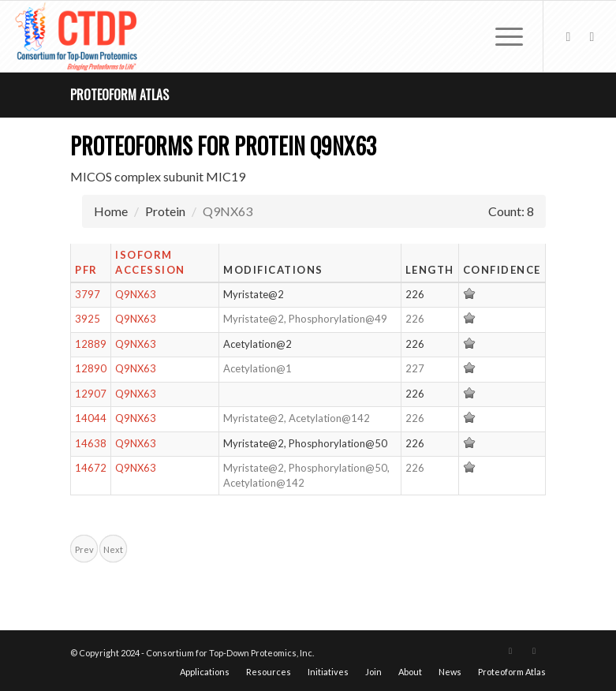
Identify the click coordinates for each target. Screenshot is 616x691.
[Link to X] (568, 36)
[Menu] (501, 36)
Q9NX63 (136, 294)
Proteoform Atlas (119, 95)
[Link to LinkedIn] (592, 36)
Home (111, 211)
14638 (91, 443)
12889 (91, 344)
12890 (91, 368)
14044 (91, 418)
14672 (91, 468)
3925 (88, 319)
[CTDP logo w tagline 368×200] (78, 36)
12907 (91, 394)
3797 (88, 294)
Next (113, 549)
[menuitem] (501, 36)
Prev (84, 549)
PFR (86, 270)
